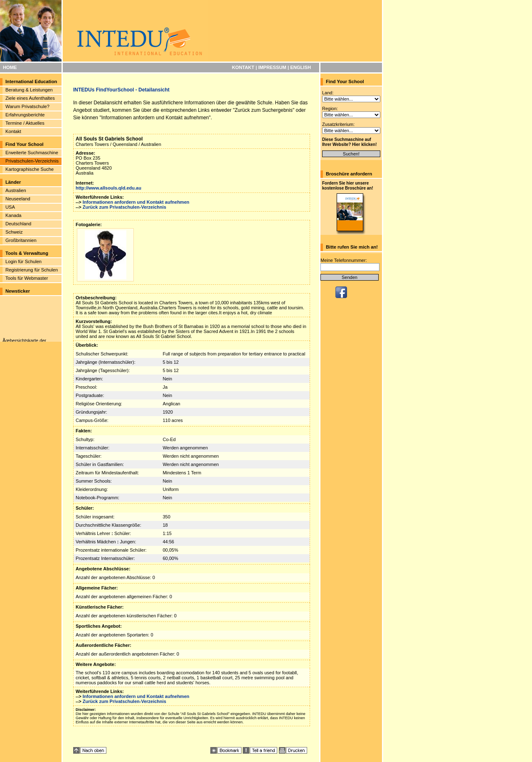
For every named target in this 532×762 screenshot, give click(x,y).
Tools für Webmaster (27, 278)
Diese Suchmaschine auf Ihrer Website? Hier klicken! (350, 142)
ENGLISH (300, 67)
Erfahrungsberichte (25, 115)
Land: (328, 93)
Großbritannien (21, 240)
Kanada (14, 215)
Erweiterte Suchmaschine (32, 153)
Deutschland (18, 224)
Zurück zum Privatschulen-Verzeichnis (124, 207)
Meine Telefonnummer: (344, 260)
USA (10, 207)
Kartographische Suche (30, 169)
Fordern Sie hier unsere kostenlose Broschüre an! (348, 186)
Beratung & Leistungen (29, 90)
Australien (16, 190)
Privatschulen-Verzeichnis (32, 161)
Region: (330, 109)
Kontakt (13, 131)
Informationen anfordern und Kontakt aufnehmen (136, 202)
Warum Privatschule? (27, 106)
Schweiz (14, 232)
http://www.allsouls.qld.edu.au (108, 188)
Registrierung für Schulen (32, 270)
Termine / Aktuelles (25, 123)
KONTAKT (243, 67)
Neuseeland (18, 199)
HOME (10, 67)
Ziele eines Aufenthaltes (30, 98)
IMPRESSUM (272, 67)
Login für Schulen (23, 261)
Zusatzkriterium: (338, 124)
